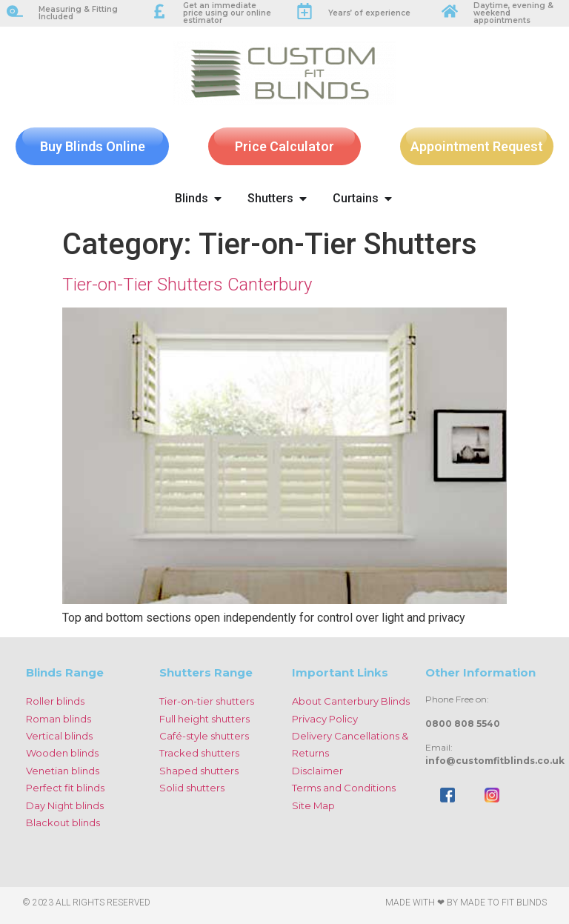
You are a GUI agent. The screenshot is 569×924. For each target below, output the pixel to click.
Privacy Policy (325, 719)
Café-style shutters (204, 736)
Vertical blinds (59, 736)
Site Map (313, 805)
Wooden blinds (62, 753)
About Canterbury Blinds (351, 701)
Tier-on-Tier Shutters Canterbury (187, 285)
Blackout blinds (63, 822)
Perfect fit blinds (65, 788)
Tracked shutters (199, 753)
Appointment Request (477, 146)
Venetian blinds (63, 771)
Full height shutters (204, 719)
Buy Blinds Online (93, 146)
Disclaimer (317, 771)
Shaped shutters (199, 771)
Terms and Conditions (344, 788)
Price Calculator (284, 146)
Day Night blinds (65, 805)
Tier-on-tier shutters (207, 701)
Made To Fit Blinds (503, 903)
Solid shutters (192, 788)
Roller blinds (55, 701)
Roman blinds (59, 719)
